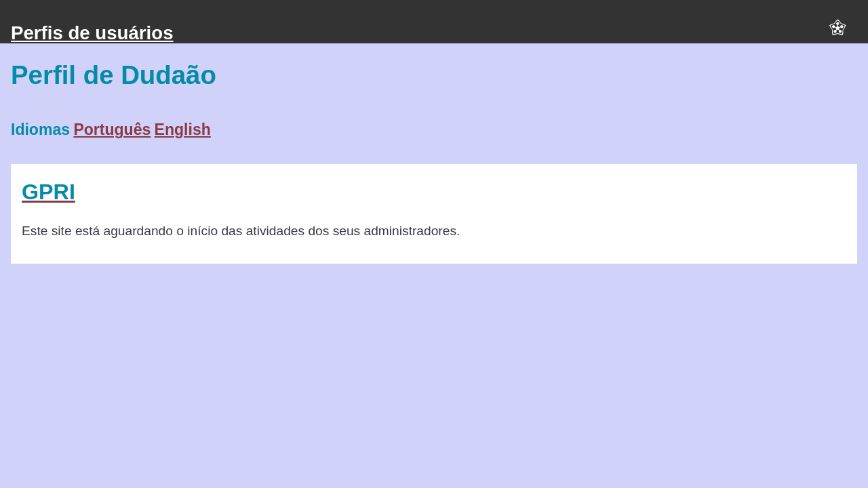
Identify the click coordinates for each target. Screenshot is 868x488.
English (183, 129)
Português (112, 129)
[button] (837, 33)
